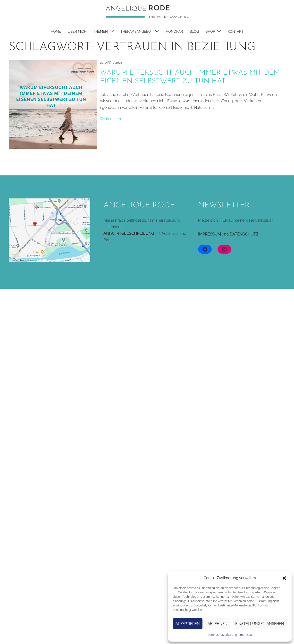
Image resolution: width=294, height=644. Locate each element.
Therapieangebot (137, 31)
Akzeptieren (188, 624)
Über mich (77, 31)
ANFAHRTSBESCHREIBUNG (129, 233)
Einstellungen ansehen (260, 624)
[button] (284, 578)
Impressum (247, 635)
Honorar (174, 31)
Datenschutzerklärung (222, 635)
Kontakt (236, 31)
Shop (210, 31)
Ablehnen (218, 624)
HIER (223, 220)
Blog (194, 31)
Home (56, 31)
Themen (101, 31)
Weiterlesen (110, 119)
